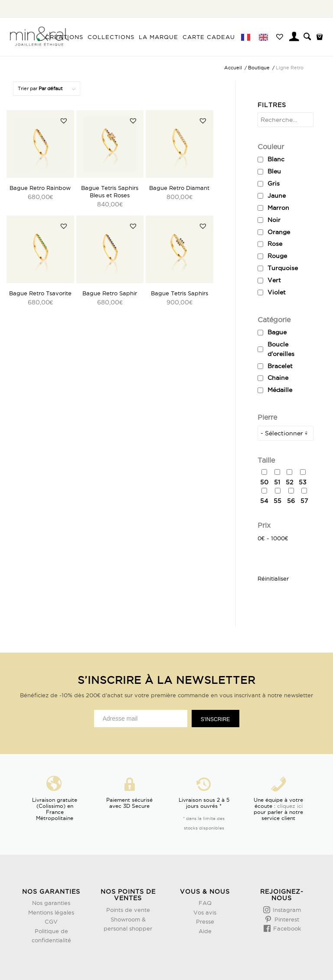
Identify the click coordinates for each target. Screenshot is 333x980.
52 (289, 482)
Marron (278, 208)
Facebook (286, 928)
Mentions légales (51, 912)
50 (264, 482)
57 (304, 501)
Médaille (280, 390)
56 (291, 501)
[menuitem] (65, 37)
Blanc (276, 159)
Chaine (278, 378)
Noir (274, 220)
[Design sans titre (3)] (39, 37)
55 (277, 501)
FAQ (205, 903)
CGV (51, 921)
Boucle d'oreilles (281, 349)
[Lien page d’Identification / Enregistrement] (295, 38)
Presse (205, 921)
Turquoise (283, 268)
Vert (274, 280)
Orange (279, 232)
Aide (205, 931)
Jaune (277, 196)
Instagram (286, 910)
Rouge (277, 256)
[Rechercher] (307, 37)
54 (264, 501)
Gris (274, 183)
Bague (277, 332)
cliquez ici (290, 806)
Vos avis (205, 912)
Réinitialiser (273, 578)
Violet (277, 292)
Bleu (274, 171)
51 (277, 482)
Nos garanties (51, 903)
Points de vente (128, 910)
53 (303, 482)
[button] (64, 121)
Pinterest (286, 919)
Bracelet (280, 366)
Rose (275, 244)
